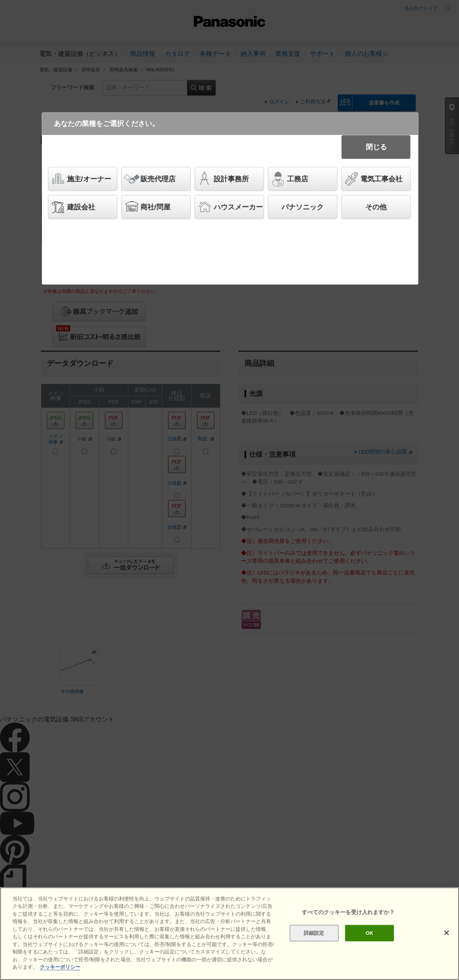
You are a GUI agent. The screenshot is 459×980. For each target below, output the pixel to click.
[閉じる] (447, 933)
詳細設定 (314, 933)
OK (370, 933)
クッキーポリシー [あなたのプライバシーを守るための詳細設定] (60, 967)
